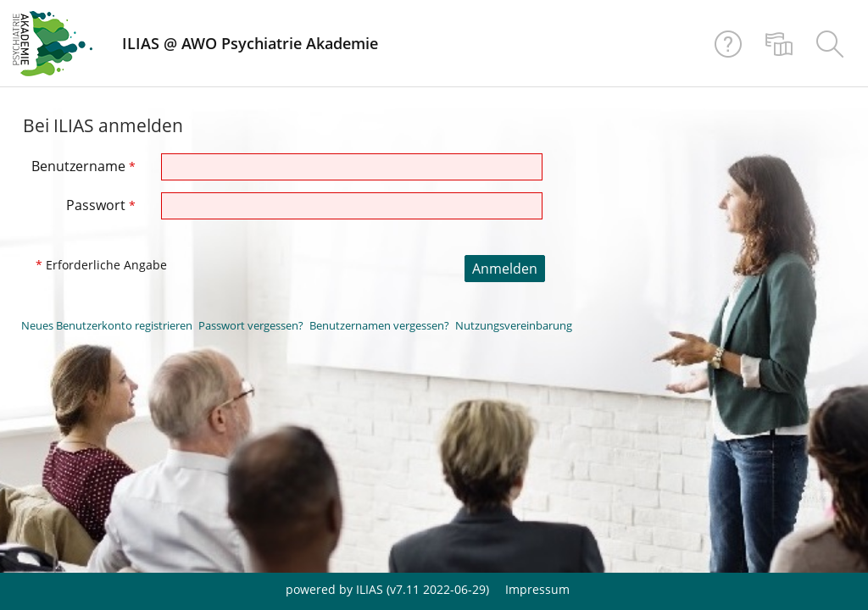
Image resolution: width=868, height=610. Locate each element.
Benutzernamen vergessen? (379, 325)
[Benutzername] (352, 167)
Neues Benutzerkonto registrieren (107, 325)
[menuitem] (779, 43)
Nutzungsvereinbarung (514, 325)
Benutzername (83, 166)
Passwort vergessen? (251, 325)
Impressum (537, 589)
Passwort (101, 205)
